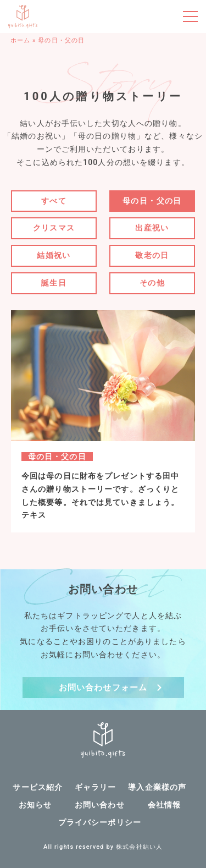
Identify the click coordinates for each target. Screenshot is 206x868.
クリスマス (54, 228)
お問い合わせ (100, 805)
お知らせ (35, 805)
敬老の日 (152, 255)
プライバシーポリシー (100, 822)
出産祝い (152, 228)
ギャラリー (96, 787)
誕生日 (54, 283)
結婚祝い (54, 255)
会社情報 (164, 805)
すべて (54, 201)
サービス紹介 (38, 787)
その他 (152, 283)
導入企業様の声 (157, 787)
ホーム (20, 40)
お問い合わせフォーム (103, 688)
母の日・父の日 (152, 201)
